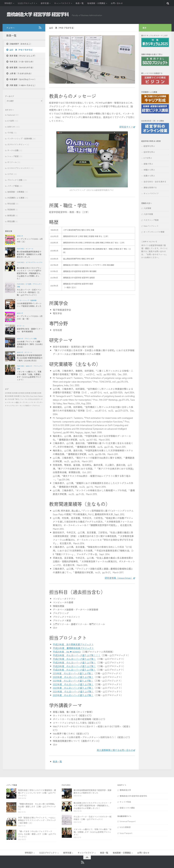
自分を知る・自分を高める (155, 182)
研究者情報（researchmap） (119, 578)
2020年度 (14, 393)
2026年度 (16, 396)
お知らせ (11, 127)
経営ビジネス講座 (127, 808)
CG (21, 396)
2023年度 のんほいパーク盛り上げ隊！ (73, 688)
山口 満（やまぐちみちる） (22, 50)
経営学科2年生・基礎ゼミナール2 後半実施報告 (30, 330)
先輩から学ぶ (149, 176)
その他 (10, 133)
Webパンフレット (151, 226)
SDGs (28, 396)
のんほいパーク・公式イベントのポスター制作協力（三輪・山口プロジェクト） (29, 292)
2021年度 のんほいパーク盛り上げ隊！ (73, 681)
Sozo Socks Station (36, 396)
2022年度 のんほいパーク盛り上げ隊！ (73, 684)
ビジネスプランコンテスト (19, 168)
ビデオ (10, 174)
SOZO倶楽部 (125, 827)
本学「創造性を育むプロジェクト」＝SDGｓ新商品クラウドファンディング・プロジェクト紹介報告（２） (37, 820)
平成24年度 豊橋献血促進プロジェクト (73, 648)
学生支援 (11, 204)
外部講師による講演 (16, 198)
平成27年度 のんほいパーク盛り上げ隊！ (74, 659)
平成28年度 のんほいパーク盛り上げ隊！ (74, 662)
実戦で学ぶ (148, 164)
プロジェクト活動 (15, 180)
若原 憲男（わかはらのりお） (22, 67)
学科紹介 (8, 3)
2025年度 (10, 396)
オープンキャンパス (26, 402)
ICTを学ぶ (148, 158)
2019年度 (8, 393)
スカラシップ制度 (151, 220)
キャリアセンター (13, 405)
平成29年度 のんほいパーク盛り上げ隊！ (74, 666)
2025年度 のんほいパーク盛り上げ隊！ (73, 695)
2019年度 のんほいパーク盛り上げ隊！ (73, 673)
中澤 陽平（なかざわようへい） (23, 79)
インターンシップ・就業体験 (20, 138)
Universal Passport (128, 821)
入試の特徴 (148, 214)
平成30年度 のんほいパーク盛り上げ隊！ (74, 670)
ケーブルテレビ (34, 405)
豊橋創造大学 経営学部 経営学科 (133, 796)
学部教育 (11, 210)
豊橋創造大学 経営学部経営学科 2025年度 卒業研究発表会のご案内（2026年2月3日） (30, 358)
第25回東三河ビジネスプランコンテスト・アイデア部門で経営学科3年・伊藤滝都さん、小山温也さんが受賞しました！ (30, 273)
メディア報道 (13, 186)
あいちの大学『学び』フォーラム (16, 399)
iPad (24, 396)
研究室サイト (126, 127)
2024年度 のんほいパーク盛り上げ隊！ (73, 691)
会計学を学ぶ (149, 152)
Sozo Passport (126, 833)
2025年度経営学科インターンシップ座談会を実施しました (29, 305)
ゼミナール (12, 162)
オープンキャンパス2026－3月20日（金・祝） (30, 317)
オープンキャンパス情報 (154, 232)
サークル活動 (13, 150)
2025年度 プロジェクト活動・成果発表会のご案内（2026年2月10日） (30, 344)
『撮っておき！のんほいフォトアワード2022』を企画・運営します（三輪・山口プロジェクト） (37, 834)
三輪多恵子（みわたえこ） (21, 44)
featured (11, 115)
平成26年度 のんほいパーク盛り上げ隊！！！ (77, 655)
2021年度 (21, 393)
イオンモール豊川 (13, 402)
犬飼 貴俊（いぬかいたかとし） (23, 85)
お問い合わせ (117, 3)
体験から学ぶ (149, 170)
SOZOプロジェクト (26, 3)
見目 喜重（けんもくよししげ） (23, 56)
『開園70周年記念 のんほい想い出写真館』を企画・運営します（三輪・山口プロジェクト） (37, 806)
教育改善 (11, 215)
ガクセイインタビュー (17, 144)
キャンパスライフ (62, 3)
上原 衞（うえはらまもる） (21, 73)
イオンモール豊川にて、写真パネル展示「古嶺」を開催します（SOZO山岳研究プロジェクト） (29, 376)
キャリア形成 (24, 405)
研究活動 (11, 221)
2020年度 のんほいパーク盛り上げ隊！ (73, 677)
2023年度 (34, 393)
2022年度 (27, 393)
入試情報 (147, 208)
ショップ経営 (13, 156)
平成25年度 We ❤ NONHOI (67, 652)
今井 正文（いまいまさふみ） (22, 62)
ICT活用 (11, 121)
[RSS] (40, 28)
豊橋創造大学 (125, 790)
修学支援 (45, 3)
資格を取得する (150, 187)
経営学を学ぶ (149, 146)
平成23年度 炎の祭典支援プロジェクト (73, 644)
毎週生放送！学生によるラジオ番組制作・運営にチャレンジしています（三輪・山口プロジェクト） (37, 793)
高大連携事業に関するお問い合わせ (115, 750)
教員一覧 (80, 3)
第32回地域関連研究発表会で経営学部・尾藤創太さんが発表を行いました (29, 254)
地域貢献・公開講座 (96, 3)
